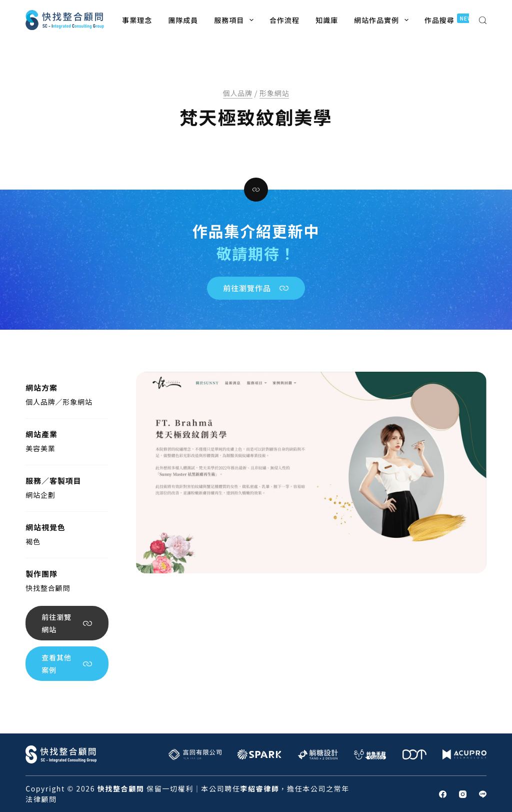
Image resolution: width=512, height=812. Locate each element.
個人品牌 (238, 93)
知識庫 (327, 20)
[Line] (483, 794)
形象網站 (274, 93)
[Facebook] (443, 794)
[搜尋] (483, 20)
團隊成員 (183, 20)
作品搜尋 (451, 19)
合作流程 (284, 20)
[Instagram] (463, 794)
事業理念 (137, 20)
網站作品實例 (383, 20)
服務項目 (236, 20)
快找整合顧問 (48, 588)
